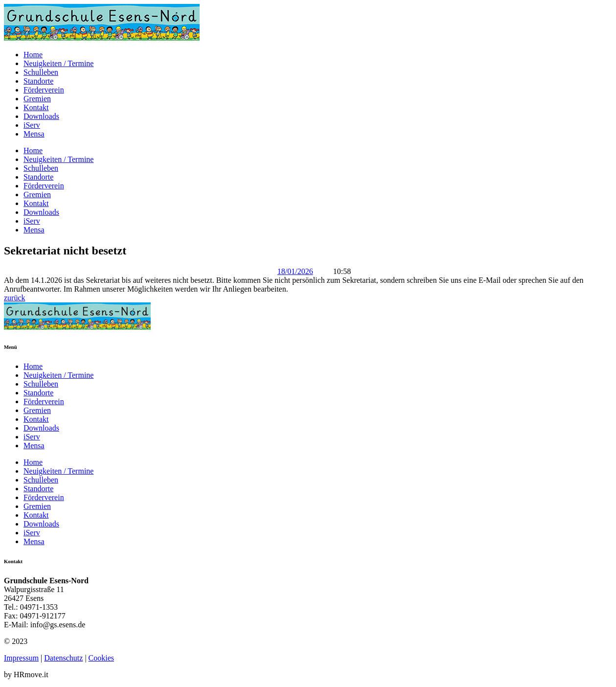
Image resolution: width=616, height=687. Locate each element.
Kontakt (36, 107)
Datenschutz (63, 658)
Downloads (41, 116)
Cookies (101, 658)
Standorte (38, 81)
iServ (32, 125)
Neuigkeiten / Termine (58, 63)
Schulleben (41, 72)
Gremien (37, 99)
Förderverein (44, 90)
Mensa (34, 134)
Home (33, 55)
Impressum (21, 658)
